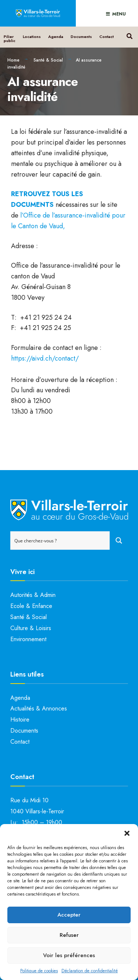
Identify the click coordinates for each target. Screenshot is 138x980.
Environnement (28, 639)
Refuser (69, 935)
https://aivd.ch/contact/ (45, 358)
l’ (22, 215)
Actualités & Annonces (39, 708)
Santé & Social (48, 60)
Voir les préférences (69, 955)
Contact (107, 37)
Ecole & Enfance (31, 606)
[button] (127, 833)
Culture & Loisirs (31, 628)
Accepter (69, 915)
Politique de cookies (39, 971)
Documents (81, 37)
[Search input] (60, 541)
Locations (32, 37)
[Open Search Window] (129, 35)
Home (13, 60)
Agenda (56, 37)
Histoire (20, 720)
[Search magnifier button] (119, 541)
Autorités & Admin (33, 595)
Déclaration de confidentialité (90, 971)
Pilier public (10, 39)
